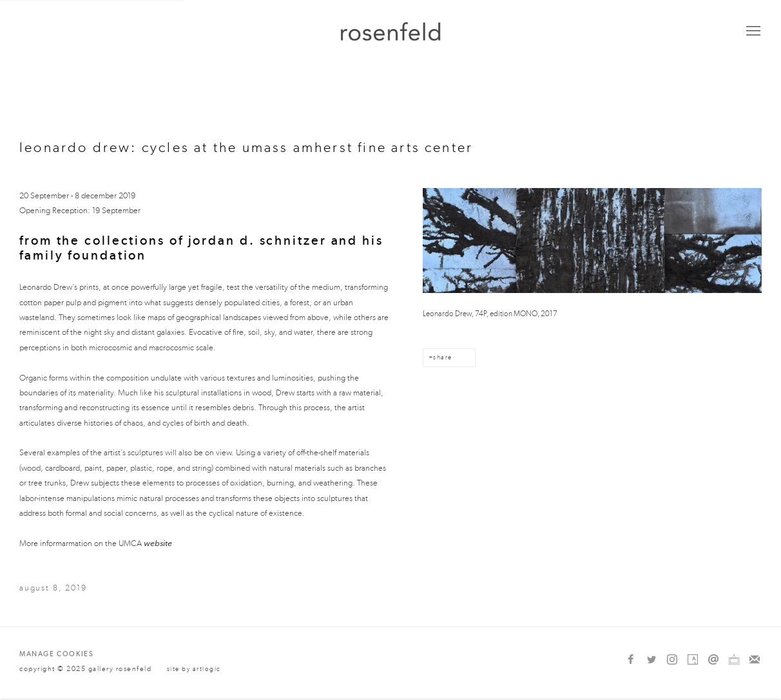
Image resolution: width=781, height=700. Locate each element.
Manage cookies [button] (56, 654)
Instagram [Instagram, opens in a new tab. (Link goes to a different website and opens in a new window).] (672, 660)
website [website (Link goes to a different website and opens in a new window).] (158, 543)
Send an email (713, 660)
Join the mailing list (755, 660)
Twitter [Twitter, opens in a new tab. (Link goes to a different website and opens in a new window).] (651, 660)
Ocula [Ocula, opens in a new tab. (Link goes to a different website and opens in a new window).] (734, 660)
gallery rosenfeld (391, 31)
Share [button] (442, 357)
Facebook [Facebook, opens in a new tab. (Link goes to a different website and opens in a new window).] (631, 660)
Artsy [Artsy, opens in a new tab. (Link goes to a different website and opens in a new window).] (693, 660)
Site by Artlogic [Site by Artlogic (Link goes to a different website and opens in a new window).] (194, 669)
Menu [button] (752, 32)
